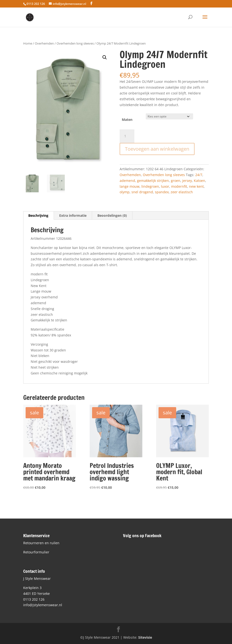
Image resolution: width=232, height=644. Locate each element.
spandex (162, 192)
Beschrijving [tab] (38, 215)
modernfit (179, 186)
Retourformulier (36, 552)
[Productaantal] (127, 136)
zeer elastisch (182, 192)
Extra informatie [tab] (73, 215)
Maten (127, 120)
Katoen (199, 181)
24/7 (199, 175)
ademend (127, 181)
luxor (165, 186)
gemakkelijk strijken (153, 181)
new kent (196, 186)
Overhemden (44, 43)
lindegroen (150, 186)
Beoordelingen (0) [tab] (112, 215)
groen (176, 181)
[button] (105, 57)
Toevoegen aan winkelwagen (157, 149)
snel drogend (142, 192)
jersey (187, 181)
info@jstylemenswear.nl (43, 605)
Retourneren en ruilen (41, 543)
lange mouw (130, 186)
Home (28, 43)
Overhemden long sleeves (75, 43)
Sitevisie (145, 637)
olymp (125, 192)
